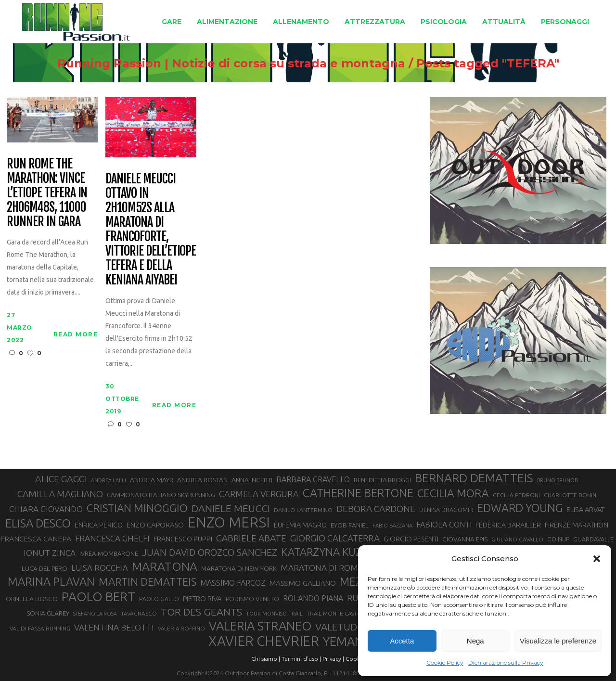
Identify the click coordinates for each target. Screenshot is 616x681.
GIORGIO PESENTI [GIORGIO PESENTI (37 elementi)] (411, 539)
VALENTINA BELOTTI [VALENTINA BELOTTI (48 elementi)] (114, 627)
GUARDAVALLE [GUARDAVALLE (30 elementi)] (593, 539)
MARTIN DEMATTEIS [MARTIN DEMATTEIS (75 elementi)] (148, 582)
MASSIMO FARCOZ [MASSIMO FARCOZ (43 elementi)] (233, 583)
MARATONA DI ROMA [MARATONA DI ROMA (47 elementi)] (322, 568)
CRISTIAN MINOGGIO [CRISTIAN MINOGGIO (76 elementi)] (137, 508)
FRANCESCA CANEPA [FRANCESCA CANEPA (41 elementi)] (36, 539)
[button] (597, 559)
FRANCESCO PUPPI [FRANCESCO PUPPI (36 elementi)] (183, 539)
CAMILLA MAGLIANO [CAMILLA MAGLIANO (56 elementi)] (60, 494)
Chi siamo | (266, 659)
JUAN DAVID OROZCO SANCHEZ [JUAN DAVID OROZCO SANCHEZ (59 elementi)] (210, 553)
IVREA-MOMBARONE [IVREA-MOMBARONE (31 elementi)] (109, 553)
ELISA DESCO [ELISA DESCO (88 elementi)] (38, 524)
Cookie (355, 659)
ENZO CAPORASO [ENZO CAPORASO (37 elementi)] (155, 525)
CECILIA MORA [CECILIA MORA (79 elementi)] (453, 493)
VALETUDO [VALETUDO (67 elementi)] (340, 627)
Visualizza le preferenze (558, 641)
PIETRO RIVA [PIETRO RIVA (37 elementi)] (202, 598)
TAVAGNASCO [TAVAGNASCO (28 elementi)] (139, 613)
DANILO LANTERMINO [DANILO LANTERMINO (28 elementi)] (303, 510)
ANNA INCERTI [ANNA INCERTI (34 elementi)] (252, 480)
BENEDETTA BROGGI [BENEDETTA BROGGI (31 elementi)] (382, 480)
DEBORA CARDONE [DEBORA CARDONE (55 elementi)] (376, 509)
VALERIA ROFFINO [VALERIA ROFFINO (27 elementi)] (181, 628)
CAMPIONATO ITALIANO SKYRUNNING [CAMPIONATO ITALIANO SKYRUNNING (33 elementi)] (161, 495)
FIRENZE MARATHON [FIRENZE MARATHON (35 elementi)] (577, 525)
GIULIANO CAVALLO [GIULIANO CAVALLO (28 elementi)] (517, 539)
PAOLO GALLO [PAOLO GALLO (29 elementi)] (159, 599)
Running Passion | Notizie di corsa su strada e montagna (231, 64)
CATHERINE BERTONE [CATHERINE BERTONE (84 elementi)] (358, 493)
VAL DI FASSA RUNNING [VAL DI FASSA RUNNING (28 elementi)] (40, 628)
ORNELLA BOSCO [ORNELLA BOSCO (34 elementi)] (32, 599)
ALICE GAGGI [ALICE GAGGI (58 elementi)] (61, 479)
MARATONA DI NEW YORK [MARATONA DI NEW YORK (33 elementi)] (239, 568)
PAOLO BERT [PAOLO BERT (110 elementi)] (98, 596)
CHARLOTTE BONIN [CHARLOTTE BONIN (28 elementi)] (570, 495)
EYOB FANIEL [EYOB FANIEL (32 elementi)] (350, 525)
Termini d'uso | (301, 659)
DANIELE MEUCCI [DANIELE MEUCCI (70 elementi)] (231, 508)
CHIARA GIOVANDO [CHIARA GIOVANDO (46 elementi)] (46, 509)
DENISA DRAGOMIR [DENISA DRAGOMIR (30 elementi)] (446, 510)
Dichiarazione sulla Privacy (506, 662)
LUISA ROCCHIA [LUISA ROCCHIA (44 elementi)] (100, 568)
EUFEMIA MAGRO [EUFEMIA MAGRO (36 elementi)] (300, 525)
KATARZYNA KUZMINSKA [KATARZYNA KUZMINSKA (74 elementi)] (341, 552)
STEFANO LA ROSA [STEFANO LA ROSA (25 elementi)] (95, 614)
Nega (475, 641)
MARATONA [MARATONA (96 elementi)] (165, 566)
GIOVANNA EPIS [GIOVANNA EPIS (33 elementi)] (465, 539)
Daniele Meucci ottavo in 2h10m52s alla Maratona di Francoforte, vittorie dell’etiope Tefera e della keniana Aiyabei (151, 229)
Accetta (402, 641)
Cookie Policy (445, 662)
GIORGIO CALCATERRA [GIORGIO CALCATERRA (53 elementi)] (335, 538)
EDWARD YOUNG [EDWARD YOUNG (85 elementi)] (520, 508)
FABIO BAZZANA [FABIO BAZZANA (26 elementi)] (392, 526)
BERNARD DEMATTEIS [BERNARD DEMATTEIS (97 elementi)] (474, 478)
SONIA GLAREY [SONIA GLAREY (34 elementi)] (48, 613)
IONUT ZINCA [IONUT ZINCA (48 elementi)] (50, 553)
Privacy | (333, 659)
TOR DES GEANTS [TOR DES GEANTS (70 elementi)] (201, 612)
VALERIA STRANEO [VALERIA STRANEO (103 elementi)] (260, 626)
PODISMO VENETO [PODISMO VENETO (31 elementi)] (252, 599)
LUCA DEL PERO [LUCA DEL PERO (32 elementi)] (45, 569)
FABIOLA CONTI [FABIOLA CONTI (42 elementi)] (444, 525)
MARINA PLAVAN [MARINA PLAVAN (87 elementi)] (51, 581)
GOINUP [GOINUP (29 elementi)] (558, 539)
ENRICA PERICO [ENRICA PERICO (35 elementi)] (99, 525)
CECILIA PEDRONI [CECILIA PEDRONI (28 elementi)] (516, 495)
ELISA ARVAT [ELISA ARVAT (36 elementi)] (586, 509)
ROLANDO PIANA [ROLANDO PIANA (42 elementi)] (313, 598)
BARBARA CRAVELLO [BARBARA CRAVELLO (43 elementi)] (313, 479)
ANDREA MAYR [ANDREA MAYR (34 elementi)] (152, 480)
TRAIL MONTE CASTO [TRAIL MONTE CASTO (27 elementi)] (334, 613)
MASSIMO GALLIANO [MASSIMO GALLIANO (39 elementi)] (303, 583)
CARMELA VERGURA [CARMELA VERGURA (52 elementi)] (259, 494)
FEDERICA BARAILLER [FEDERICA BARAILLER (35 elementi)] (508, 525)
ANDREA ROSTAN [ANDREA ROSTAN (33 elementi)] (202, 480)
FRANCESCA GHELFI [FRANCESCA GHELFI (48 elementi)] (112, 538)
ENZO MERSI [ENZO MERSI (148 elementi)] (229, 523)
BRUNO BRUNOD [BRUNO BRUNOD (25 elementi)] (558, 480)
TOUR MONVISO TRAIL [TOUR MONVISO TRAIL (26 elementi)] (274, 614)
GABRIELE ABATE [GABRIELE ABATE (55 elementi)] (251, 538)
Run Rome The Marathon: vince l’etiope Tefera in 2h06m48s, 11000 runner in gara (47, 193)
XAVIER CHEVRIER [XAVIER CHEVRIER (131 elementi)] (264, 641)
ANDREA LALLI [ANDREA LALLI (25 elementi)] (109, 480)
